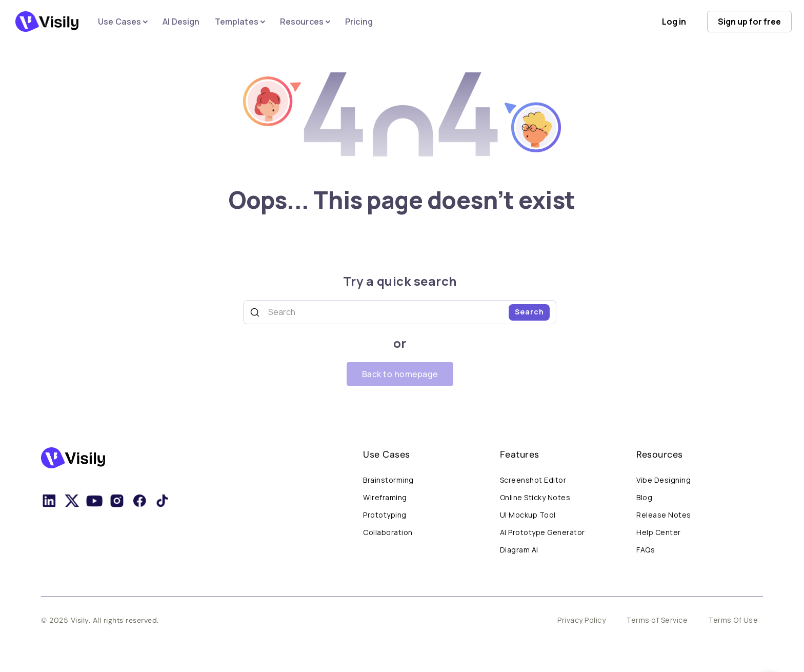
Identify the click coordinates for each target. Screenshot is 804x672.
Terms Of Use (733, 620)
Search (529, 312)
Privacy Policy (581, 620)
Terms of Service (657, 620)
